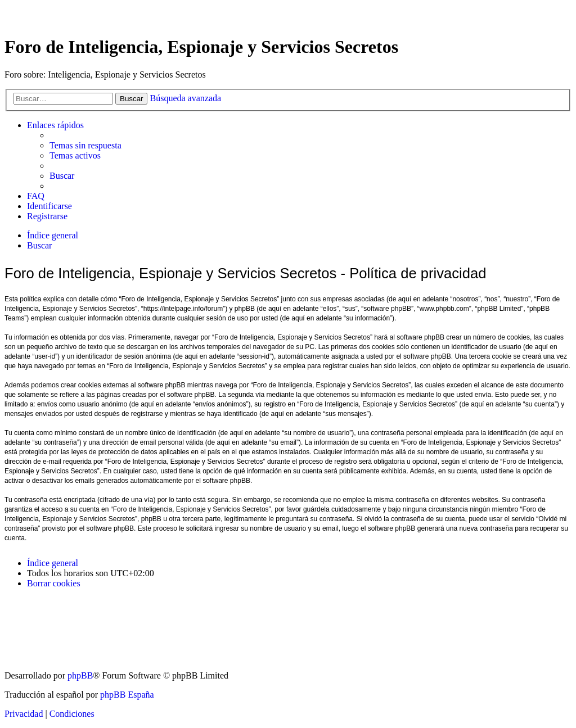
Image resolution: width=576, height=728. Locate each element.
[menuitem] (85, 146)
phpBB (80, 675)
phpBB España (127, 695)
